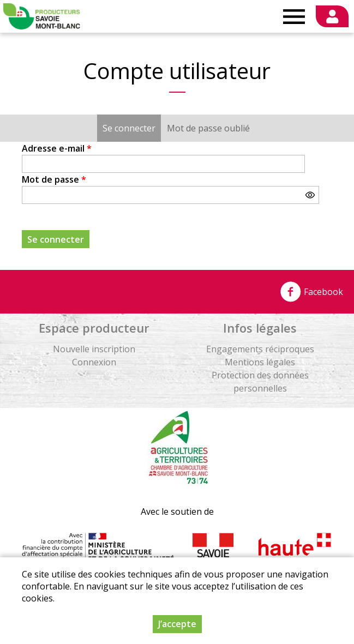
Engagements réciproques (260, 349)
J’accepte (177, 624)
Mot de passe (54, 179)
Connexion (94, 362)
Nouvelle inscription (94, 349)
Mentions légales (260, 362)
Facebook (311, 292)
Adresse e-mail (57, 148)
